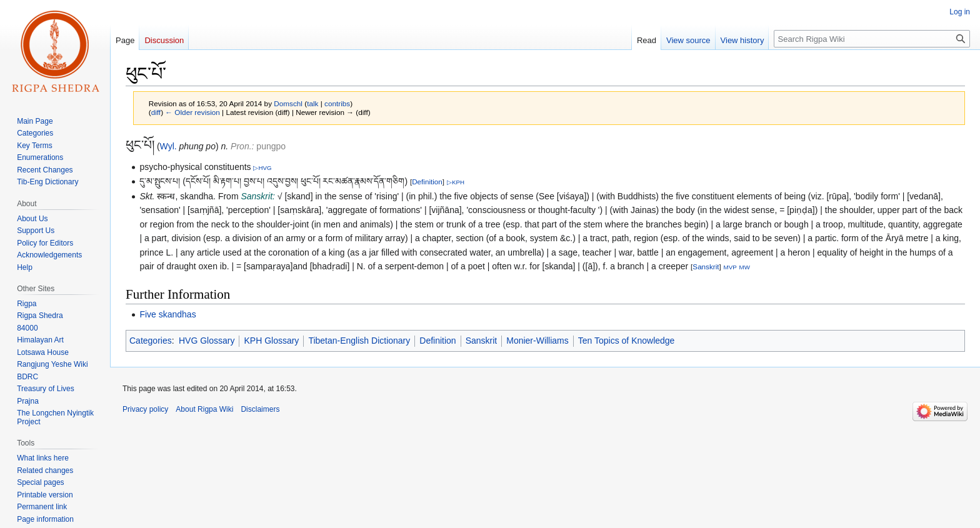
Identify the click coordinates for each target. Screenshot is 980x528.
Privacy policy (145, 409)
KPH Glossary (271, 341)
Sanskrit (706, 266)
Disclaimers (260, 409)
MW (745, 267)
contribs (337, 103)
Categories (151, 341)
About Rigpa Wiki (204, 409)
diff (156, 112)
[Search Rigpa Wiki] (872, 39)
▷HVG (262, 168)
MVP (730, 267)
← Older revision (192, 112)
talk (312, 103)
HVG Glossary (207, 341)
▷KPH (456, 182)
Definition (427, 182)
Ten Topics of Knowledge (627, 341)
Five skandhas (167, 314)
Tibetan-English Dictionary (359, 341)
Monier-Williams (537, 341)
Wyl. (168, 146)
